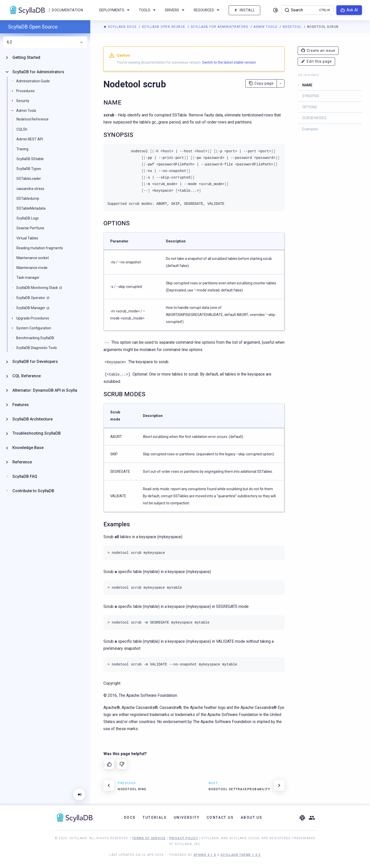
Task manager (28, 278)
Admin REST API (30, 139)
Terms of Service (149, 838)
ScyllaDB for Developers (35, 362)
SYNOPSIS (311, 96)
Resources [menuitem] (207, 10)
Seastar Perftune (30, 228)
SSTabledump (28, 199)
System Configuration (34, 328)
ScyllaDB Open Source (164, 27)
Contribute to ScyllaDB (33, 491)
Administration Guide (33, 81)
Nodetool (293, 27)
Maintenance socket (33, 258)
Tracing (22, 149)
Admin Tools (266, 27)
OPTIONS (310, 107)
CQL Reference (27, 376)
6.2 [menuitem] (45, 42)
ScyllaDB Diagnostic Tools (37, 348)
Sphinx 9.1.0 (205, 855)
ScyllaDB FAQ (25, 476)
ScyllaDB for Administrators (220, 27)
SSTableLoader (29, 179)
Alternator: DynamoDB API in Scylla (45, 390)
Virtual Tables (27, 238)
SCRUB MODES (314, 118)
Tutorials (155, 817)
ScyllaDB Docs (121, 27)
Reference (22, 462)
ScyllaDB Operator (31, 298)
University (187, 817)
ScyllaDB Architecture (32, 419)
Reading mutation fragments (40, 248)
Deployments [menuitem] (115, 10)
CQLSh (22, 129)
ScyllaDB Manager (31, 308)
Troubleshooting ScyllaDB (37, 433)
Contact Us (220, 817)
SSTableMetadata (31, 208)
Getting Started (26, 57)
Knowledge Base (28, 448)
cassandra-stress (30, 189)
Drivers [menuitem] (176, 10)
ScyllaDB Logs (28, 218)
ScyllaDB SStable (30, 159)
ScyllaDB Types (29, 169)
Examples (310, 129)
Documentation (67, 10)
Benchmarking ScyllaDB (35, 338)
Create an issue (318, 51)
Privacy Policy (184, 838)
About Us (252, 817)
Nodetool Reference (32, 119)
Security (23, 101)
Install (244, 10)
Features (21, 405)
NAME (307, 85)
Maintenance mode (32, 268)
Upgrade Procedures (33, 318)
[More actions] (281, 83)
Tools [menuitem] (148, 10)
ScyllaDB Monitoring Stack (37, 288)
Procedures (25, 91)
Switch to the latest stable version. (229, 62)
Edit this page (316, 61)
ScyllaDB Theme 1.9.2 (241, 855)
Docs (130, 817)
